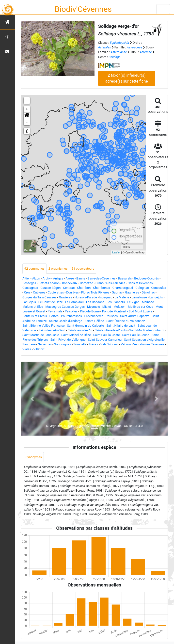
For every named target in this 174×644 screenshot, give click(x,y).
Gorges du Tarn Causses (40, 297)
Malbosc (148, 302)
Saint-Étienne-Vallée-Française (44, 326)
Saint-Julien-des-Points (111, 330)
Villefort (39, 349)
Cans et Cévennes (140, 283)
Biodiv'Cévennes (83, 9)
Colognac (142, 288)
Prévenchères (94, 316)
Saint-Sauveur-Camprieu (105, 340)
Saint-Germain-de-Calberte (86, 326)
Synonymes (34, 457)
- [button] (27, 122)
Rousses (112, 316)
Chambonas (102, 288)
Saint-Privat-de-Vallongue (68, 340)
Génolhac (148, 292)
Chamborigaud (123, 288)
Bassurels (125, 278)
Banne (81, 278)
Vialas (27, 349)
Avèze (70, 278)
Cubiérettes (56, 292)
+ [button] (27, 109)
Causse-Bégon (50, 288)
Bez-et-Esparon (49, 283)
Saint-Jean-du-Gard (52, 330)
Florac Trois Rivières (95, 292)
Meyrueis (94, 307)
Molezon (119, 307)
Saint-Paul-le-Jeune (136, 335)
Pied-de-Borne (90, 311)
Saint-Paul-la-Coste (107, 335)
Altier (26, 278)
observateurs (83, 269)
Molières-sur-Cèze (141, 307)
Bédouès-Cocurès (146, 278)
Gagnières (132, 292)
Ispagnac (106, 297)
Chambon (84, 288)
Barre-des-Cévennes (102, 278)
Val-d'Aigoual (109, 344)
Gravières (65, 297)
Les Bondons (95, 302)
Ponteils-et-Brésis (35, 316)
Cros (27, 292)
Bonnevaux (70, 283)
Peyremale (55, 311)
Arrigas (58, 278)
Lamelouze (139, 297)
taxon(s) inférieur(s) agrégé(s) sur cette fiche (127, 78)
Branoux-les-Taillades (110, 283)
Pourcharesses (71, 316)
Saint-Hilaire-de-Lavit (121, 326)
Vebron (126, 344)
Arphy (47, 278)
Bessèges (29, 283)
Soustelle (80, 344)
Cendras (69, 288)
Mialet (107, 307)
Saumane (29, 344)
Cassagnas (30, 288)
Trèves (93, 344)
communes (34, 269)
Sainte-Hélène (94, 321)
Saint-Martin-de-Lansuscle (41, 335)
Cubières (39, 292)
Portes (54, 316)
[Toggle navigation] (163, 9)
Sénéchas (45, 344)
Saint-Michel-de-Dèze (76, 335)
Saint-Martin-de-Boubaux (147, 330)
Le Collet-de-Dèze (51, 302)
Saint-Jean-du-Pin (80, 330)
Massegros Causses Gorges (65, 307)
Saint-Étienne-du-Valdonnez (126, 321)
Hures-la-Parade (86, 297)
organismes (58, 269)
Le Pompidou (74, 302)
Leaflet (116, 252)
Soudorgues (63, 344)
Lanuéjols (156, 297)
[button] (27, 116)
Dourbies (72, 292)
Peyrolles (71, 311)
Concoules (158, 288)
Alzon (36, 278)
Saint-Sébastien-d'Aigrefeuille (144, 340)
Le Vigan (133, 302)
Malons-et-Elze (33, 307)
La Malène (122, 297)
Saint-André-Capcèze (135, 316)
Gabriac (117, 292)
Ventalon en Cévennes (149, 344)
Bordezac (86, 283)
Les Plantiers (116, 302)
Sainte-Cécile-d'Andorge (65, 321)
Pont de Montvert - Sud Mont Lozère (127, 311)
